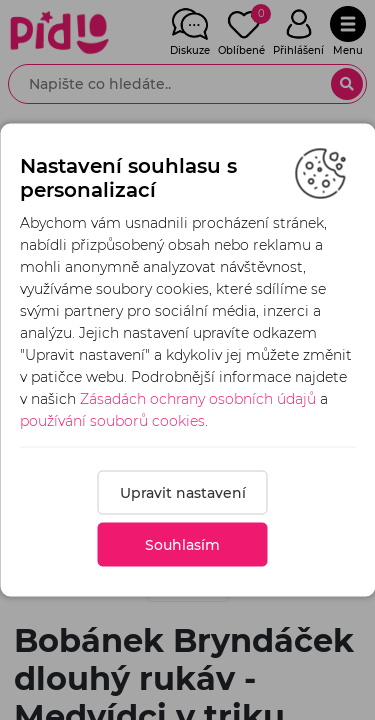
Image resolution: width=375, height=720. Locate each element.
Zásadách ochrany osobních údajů (198, 399)
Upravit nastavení (183, 493)
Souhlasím (182, 545)
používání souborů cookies (112, 421)
